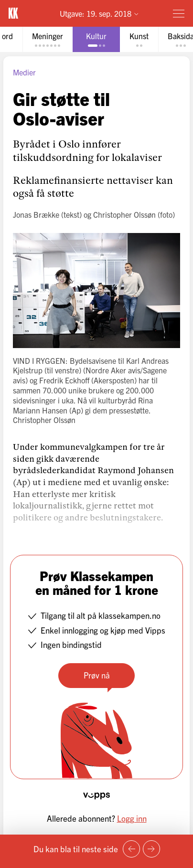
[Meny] (179, 13)
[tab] (48, 39)
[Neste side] (151, 849)
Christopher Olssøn (124, 214)
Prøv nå (97, 675)
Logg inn (132, 818)
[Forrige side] (131, 849)
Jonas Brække (36, 214)
